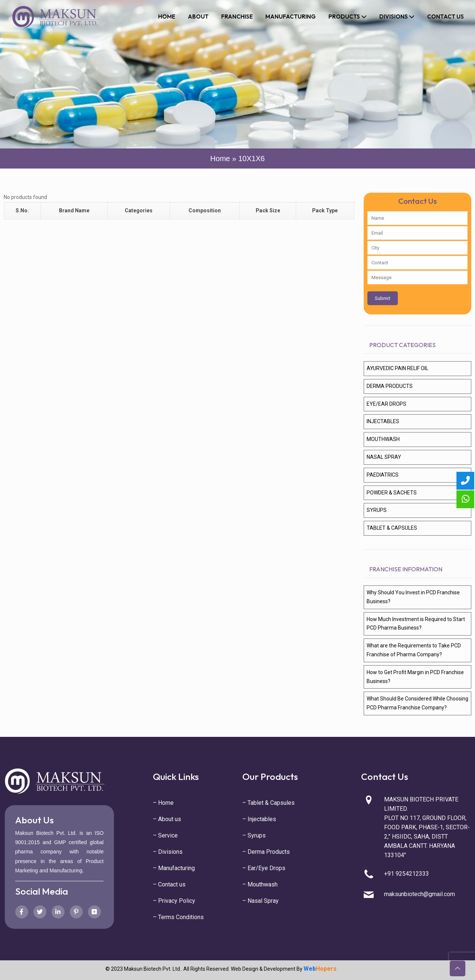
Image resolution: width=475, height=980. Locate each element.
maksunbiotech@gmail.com (420, 894)
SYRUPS (377, 510)
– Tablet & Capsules (268, 803)
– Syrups (254, 835)
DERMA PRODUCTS (390, 386)
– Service (165, 835)
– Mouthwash (260, 884)
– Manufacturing (174, 868)
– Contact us (169, 884)
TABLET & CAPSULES (392, 528)
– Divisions (168, 852)
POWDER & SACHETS (392, 493)
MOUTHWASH (383, 439)
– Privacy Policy (174, 901)
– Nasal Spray (261, 901)
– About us (167, 819)
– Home (163, 803)
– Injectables (259, 819)
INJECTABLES (383, 421)
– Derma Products (266, 852)
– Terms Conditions (178, 917)
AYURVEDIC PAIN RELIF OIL (397, 368)
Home (220, 159)
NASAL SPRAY (384, 457)
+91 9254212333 (407, 874)
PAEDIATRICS (383, 475)
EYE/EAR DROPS (386, 404)
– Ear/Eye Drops (264, 868)
